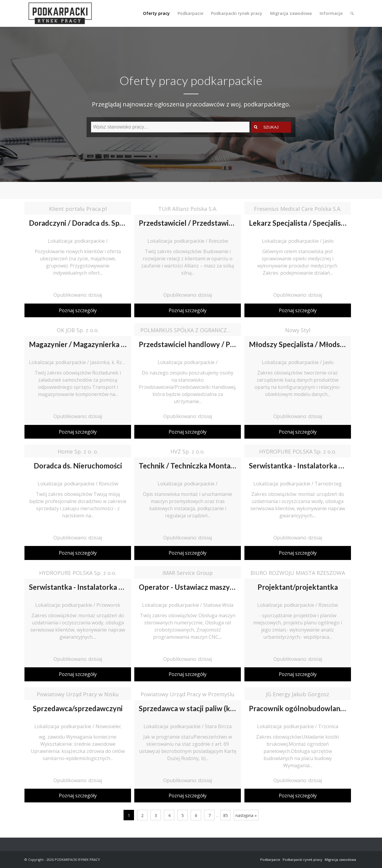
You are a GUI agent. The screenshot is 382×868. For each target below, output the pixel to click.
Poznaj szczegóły (78, 310)
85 (226, 815)
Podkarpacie (270, 860)
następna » (246, 815)
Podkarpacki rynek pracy (302, 860)
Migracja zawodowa (340, 860)
